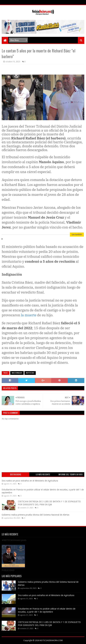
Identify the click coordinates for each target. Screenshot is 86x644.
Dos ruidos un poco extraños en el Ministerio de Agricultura (30, 481)
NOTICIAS (30, 373)
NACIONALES (17, 373)
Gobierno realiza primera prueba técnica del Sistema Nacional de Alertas (35, 515)
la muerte (29, 315)
